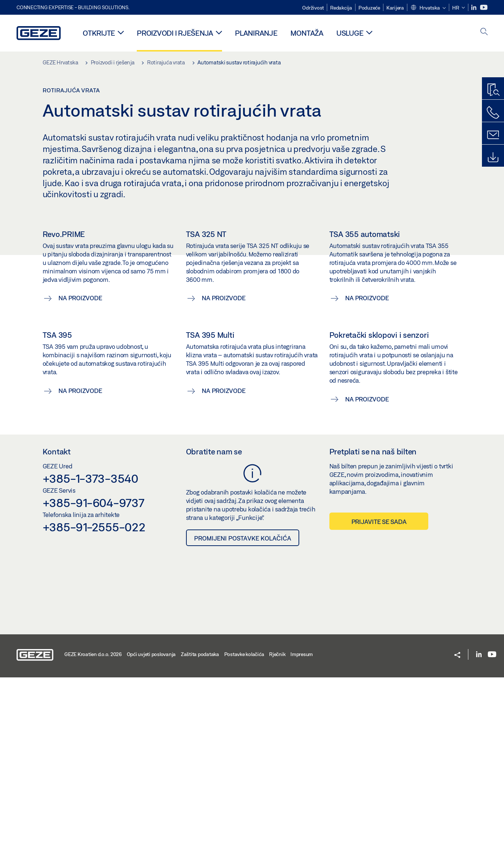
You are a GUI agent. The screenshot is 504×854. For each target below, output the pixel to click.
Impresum (302, 831)
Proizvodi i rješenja (175, 33)
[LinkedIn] (474, 8)
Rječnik (277, 831)
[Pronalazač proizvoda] (493, 90)
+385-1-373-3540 (90, 655)
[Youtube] (484, 8)
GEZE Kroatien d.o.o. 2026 (93, 831)
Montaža (307, 33)
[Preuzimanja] (493, 157)
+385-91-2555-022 (94, 704)
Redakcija (341, 8)
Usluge (350, 33)
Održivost (313, 8)
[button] (428, 8)
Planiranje (256, 33)
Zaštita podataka (200, 831)
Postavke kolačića (244, 831)
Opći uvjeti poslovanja (151, 831)
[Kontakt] (493, 135)
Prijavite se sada (379, 698)
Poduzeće (369, 8)
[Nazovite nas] (493, 113)
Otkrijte (99, 33)
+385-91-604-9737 (94, 679)
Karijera (395, 8)
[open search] (484, 32)
